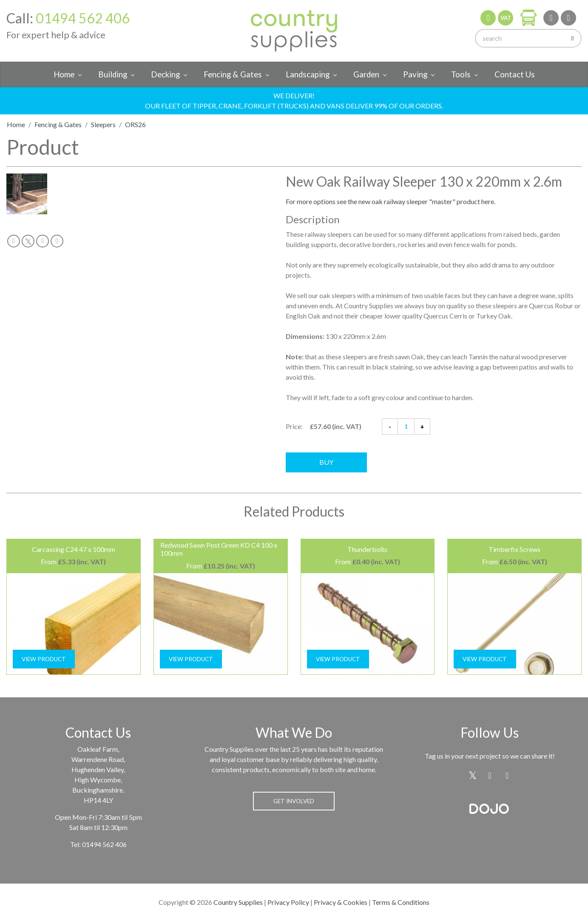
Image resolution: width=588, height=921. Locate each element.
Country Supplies (238, 902)
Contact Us (515, 74)
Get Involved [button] (294, 801)
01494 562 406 (83, 18)
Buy (326, 462)
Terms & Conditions (401, 902)
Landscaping (308, 74)
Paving (415, 74)
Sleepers (103, 124)
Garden (366, 74)
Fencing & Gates (233, 74)
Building (113, 74)
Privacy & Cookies (341, 902)
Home (64, 74)
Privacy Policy (288, 902)
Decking (165, 74)
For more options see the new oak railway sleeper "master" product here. (391, 201)
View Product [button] (44, 659)
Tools (461, 74)
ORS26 (135, 124)
